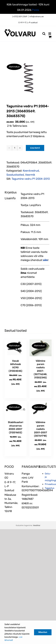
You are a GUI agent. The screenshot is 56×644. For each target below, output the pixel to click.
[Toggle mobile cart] (50, 37)
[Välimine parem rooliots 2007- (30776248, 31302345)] (41, 348)
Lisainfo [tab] (8, 198)
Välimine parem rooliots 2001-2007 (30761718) (41, 429)
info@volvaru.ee (37, 16)
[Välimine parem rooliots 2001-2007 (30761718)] (41, 409)
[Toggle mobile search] (44, 34)
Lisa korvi (35, 148)
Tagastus (50, 488)
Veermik (30, 175)
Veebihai (37, 525)
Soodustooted (15, 175)
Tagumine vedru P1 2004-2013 (31, 179)
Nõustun (43, 632)
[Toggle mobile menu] (50, 34)
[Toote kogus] (15, 148)
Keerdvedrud (31, 171)
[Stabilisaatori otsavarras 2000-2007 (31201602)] (16, 409)
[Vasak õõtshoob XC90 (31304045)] (16, 348)
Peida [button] (35, 10)
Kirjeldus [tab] (8, 192)
